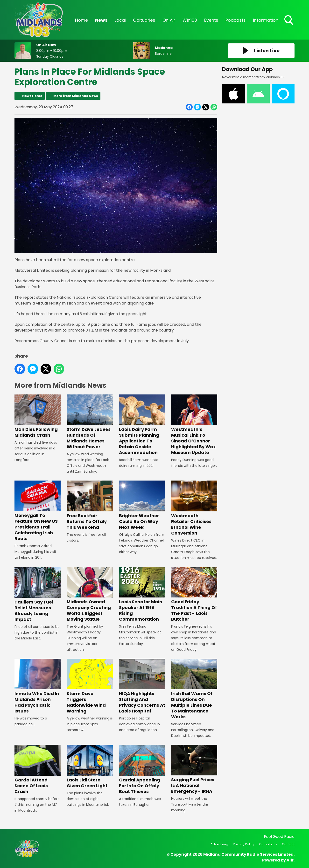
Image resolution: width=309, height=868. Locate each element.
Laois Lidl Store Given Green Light (90, 767)
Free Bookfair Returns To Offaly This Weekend (90, 505)
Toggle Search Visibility (289, 20)
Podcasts (236, 20)
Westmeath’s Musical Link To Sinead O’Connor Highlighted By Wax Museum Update (194, 425)
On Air (169, 20)
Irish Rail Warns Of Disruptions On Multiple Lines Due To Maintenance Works (194, 689)
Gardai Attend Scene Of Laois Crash (38, 770)
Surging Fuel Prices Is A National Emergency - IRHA (194, 770)
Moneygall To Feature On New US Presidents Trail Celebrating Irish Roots (38, 511)
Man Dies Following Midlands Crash (38, 416)
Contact (288, 844)
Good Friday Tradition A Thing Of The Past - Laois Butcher (194, 594)
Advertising (219, 844)
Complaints (268, 844)
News (101, 20)
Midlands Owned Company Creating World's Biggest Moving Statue (90, 594)
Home (81, 20)
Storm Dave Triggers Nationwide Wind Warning (90, 686)
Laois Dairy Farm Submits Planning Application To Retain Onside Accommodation (142, 425)
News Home (32, 96)
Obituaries (144, 20)
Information (266, 20)
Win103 (190, 20)
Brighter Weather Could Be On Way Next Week (142, 505)
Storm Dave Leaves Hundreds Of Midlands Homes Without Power (90, 422)
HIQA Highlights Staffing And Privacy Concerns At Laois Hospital (142, 686)
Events (211, 20)
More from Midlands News (76, 96)
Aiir (290, 860)
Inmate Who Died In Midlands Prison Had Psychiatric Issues (38, 686)
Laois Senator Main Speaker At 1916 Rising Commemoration (142, 594)
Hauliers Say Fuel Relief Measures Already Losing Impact (38, 595)
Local (120, 20)
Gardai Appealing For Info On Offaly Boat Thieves (142, 770)
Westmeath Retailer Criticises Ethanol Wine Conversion (194, 508)
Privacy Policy (244, 844)
